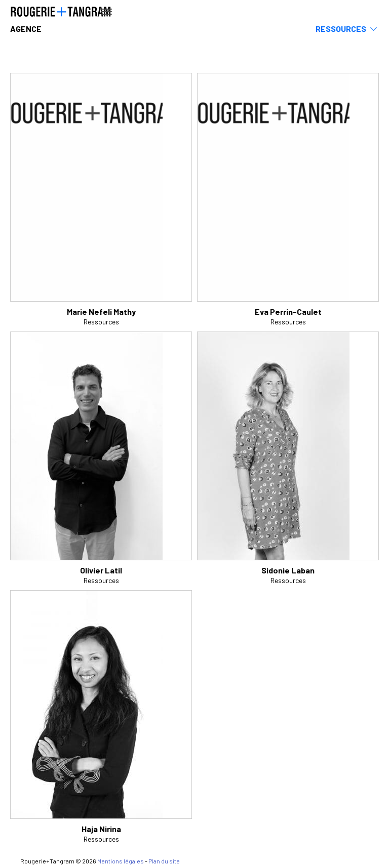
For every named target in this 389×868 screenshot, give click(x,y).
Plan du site (164, 861)
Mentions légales (121, 861)
